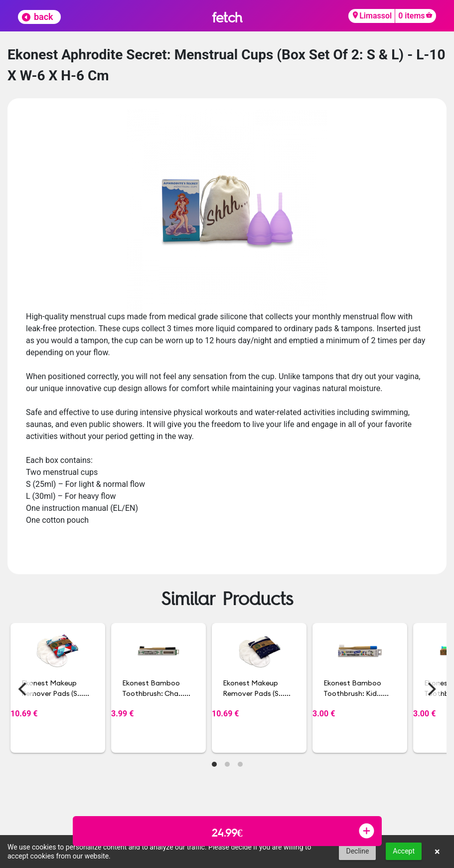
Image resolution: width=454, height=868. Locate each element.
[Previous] (23, 689)
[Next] (431, 689)
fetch (227, 17)
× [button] (437, 852)
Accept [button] (404, 851)
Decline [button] (357, 851)
